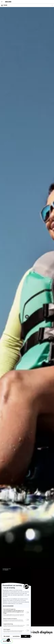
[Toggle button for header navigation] (2, 2)
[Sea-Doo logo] (8, 2)
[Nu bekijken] (27, 317)
